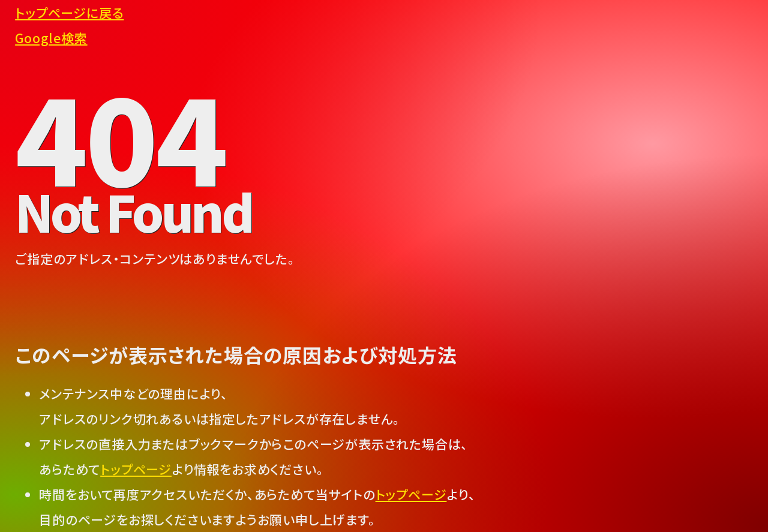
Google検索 (51, 38)
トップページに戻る (69, 13)
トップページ (136, 469)
